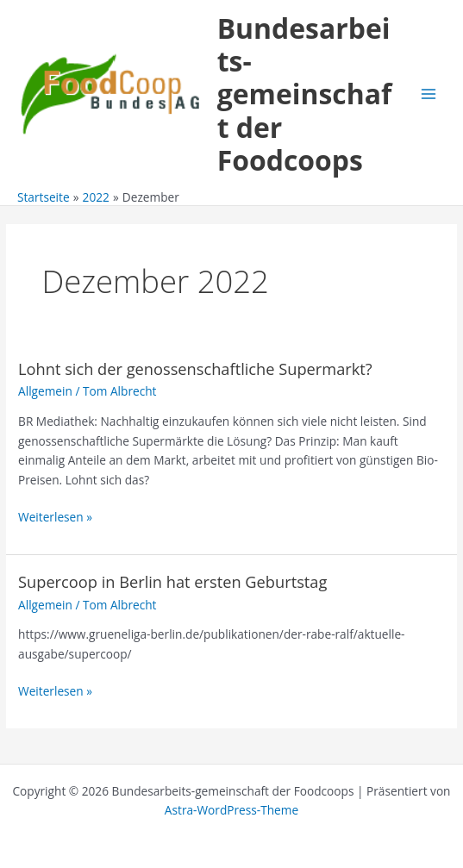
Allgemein (45, 391)
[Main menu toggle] (429, 94)
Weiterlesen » (55, 518)
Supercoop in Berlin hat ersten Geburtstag (172, 582)
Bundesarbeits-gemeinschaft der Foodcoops (305, 94)
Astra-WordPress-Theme (231, 810)
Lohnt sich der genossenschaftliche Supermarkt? (195, 369)
